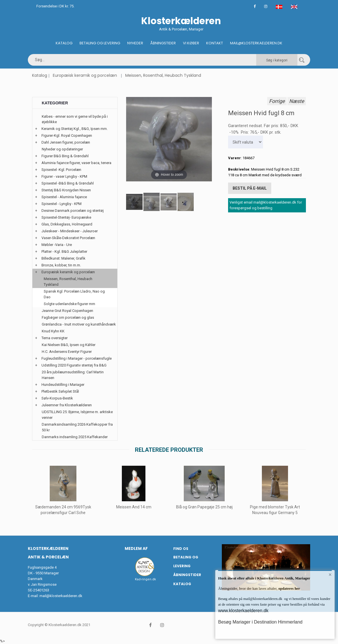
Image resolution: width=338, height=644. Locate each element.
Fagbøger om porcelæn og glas (68, 317)
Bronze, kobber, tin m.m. (61, 265)
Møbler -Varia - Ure (57, 245)
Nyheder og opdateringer (62, 149)
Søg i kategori (277, 60)
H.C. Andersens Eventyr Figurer (67, 352)
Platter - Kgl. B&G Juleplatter (64, 251)
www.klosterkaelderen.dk (243, 611)
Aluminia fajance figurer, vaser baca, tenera (76, 163)
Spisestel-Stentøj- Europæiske (66, 217)
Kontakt (215, 43)
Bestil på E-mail (250, 188)
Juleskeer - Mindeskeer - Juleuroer (70, 231)
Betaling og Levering (100, 43)
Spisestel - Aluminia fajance (64, 197)
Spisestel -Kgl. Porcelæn (61, 170)
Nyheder (135, 43)
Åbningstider (163, 43)
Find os (181, 549)
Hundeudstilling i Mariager (63, 385)
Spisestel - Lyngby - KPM (61, 204)
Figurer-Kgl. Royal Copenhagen (67, 135)
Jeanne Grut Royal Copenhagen (67, 311)
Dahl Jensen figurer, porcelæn (66, 142)
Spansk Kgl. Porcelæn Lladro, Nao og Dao (74, 294)
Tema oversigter (55, 338)
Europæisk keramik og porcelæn (85, 75)
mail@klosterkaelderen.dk (61, 596)
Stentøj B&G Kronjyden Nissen (66, 190)
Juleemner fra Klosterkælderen (67, 405)
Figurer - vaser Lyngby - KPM (64, 176)
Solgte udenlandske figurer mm (69, 304)
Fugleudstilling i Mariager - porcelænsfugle (77, 358)
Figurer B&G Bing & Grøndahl (65, 156)
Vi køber (191, 43)
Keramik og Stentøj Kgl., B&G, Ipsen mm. (75, 129)
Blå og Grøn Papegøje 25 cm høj (204, 507)
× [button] (330, 575)
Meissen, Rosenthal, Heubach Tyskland (163, 75)
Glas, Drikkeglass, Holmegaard (67, 224)
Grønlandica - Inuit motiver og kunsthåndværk (79, 324)
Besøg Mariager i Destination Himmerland (260, 622)
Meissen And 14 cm (134, 507)
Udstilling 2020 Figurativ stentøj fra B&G (74, 365)
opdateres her (289, 588)
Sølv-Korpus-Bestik (57, 398)
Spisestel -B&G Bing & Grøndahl (68, 183)
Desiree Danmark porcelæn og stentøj (73, 211)
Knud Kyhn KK (53, 331)
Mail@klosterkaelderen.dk (256, 43)
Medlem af (136, 548)
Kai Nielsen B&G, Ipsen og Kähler (69, 345)
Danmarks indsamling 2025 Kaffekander (75, 437)
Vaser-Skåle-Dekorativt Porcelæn (68, 238)
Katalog (64, 43)
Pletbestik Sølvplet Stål (60, 391)
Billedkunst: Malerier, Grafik (63, 258)
